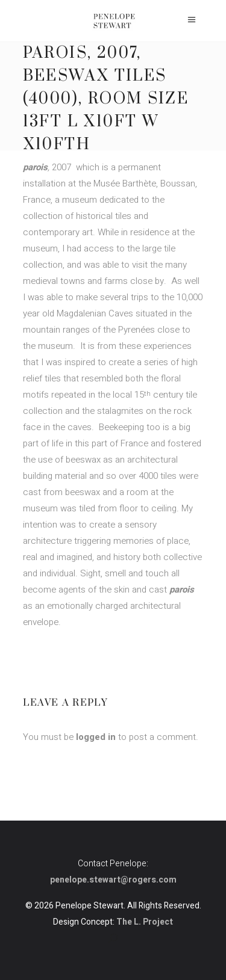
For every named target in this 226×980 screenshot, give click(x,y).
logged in (96, 737)
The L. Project (145, 922)
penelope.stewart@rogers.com (113, 880)
